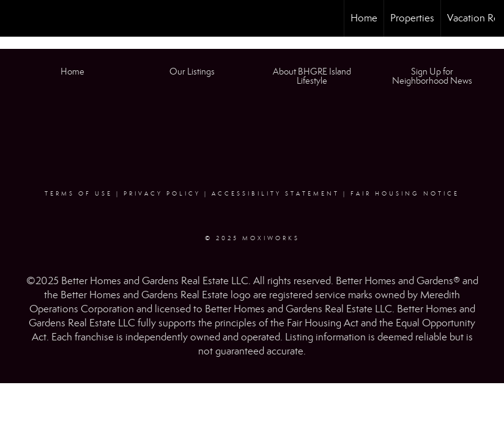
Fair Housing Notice (405, 194)
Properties (412, 18)
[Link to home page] (16, 18)
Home (364, 18)
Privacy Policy (162, 194)
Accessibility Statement (276, 194)
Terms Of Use (79, 194)
